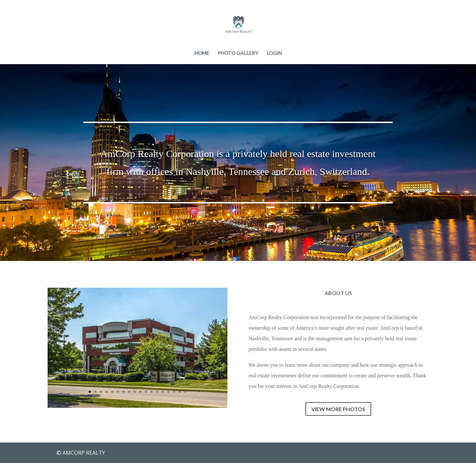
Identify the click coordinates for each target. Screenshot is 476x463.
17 (180, 392)
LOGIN (274, 53)
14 (163, 392)
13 (157, 392)
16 (174, 392)
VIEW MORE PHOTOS (338, 409)
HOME (202, 53)
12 (152, 392)
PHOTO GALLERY (238, 53)
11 (146, 392)
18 (185, 392)
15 (168, 392)
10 (140, 392)
